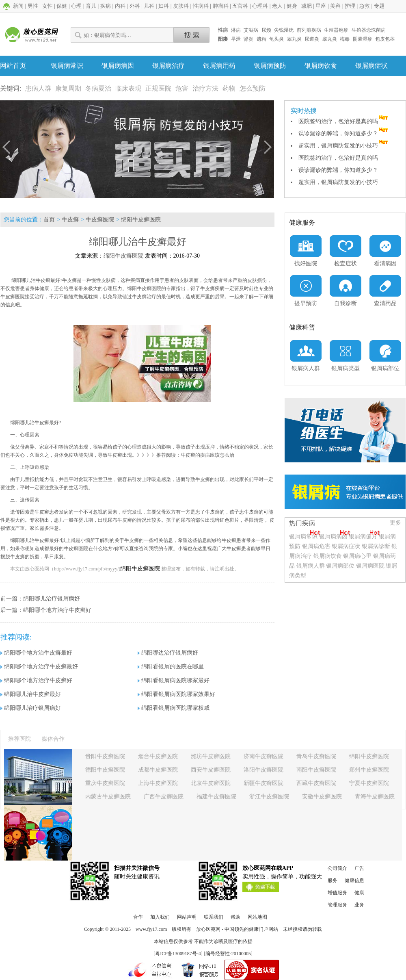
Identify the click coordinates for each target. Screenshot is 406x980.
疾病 (106, 6)
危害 (182, 88)
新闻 (18, 6)
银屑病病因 (118, 66)
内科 (120, 6)
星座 (321, 6)
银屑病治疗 (168, 66)
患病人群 (38, 88)
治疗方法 (205, 88)
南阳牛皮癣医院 (316, 770)
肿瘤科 (221, 6)
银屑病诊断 (376, 546)
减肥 (307, 6)
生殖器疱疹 (336, 30)
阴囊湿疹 (363, 39)
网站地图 (257, 917)
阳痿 (223, 39)
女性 (48, 6)
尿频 (266, 30)
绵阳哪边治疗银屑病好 (168, 653)
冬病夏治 (98, 88)
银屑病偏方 (363, 537)
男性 (33, 6)
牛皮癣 (70, 220)
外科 (135, 6)
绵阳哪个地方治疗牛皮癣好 (57, 610)
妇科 (164, 6)
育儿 (91, 6)
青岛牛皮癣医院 (316, 756)
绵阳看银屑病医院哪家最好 (174, 680)
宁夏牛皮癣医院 (369, 783)
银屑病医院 (370, 566)
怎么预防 (253, 88)
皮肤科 (181, 6)
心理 (76, 6)
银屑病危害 (316, 546)
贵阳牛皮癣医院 (105, 756)
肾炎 (248, 39)
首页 (49, 220)
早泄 (236, 39)
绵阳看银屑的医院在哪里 (171, 667)
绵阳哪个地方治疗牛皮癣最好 (39, 667)
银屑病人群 (311, 566)
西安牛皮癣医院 (211, 770)
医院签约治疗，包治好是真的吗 (344, 121)
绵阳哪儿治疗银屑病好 (52, 599)
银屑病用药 (219, 66)
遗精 (261, 39)
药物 (229, 88)
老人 (277, 6)
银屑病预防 (270, 66)
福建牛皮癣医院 (216, 797)
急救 (365, 6)
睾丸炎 (294, 39)
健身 (292, 6)
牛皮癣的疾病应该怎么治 (207, 455)
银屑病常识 (67, 66)
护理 (350, 6)
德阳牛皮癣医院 (105, 770)
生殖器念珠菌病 (369, 30)
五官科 (240, 6)
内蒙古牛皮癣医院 (108, 797)
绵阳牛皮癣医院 (141, 220)
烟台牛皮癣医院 (158, 756)
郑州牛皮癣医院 (369, 770)
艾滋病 (251, 30)
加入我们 (160, 917)
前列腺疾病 (309, 30)
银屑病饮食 (321, 66)
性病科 (201, 6)
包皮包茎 (385, 39)
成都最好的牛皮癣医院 (64, 549)
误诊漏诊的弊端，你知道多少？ (344, 133)
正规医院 (158, 88)
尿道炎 (312, 39)
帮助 (235, 917)
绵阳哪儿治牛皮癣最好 (31, 694)
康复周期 (68, 88)
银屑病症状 (371, 66)
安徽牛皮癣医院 (322, 797)
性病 (223, 30)
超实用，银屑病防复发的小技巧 (344, 146)
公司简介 (337, 868)
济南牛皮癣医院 (263, 756)
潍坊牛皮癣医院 (211, 756)
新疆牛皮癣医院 (263, 783)
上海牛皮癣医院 (158, 783)
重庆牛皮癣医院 (105, 783)
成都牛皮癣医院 (158, 770)
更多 (395, 523)
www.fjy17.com (151, 929)
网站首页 (13, 66)
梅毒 (345, 39)
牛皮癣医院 (100, 220)
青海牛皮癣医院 (375, 797)
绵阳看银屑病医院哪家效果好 (176, 694)
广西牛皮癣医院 (164, 797)
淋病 (236, 30)
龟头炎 (276, 39)
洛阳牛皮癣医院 (263, 770)
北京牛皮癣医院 (211, 783)
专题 (379, 6)
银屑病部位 (340, 566)
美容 (335, 6)
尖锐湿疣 (284, 30)
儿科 (149, 6)
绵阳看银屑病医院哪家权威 (174, 708)
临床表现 (128, 88)
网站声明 (187, 917)
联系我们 (214, 917)
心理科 (260, 6)
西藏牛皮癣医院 (316, 783)
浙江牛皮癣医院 (269, 797)
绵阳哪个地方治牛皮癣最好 (36, 653)
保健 (62, 6)
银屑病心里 (357, 556)
